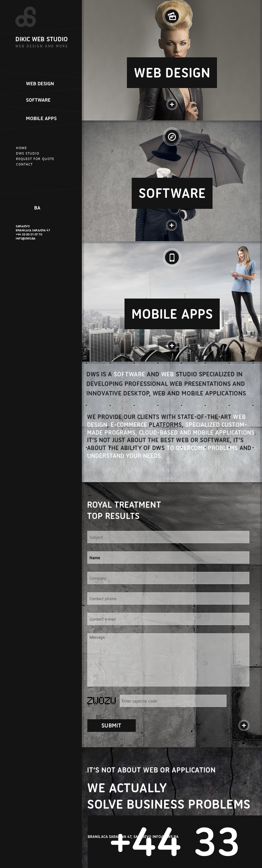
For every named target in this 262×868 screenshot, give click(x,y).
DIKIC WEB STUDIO (42, 39)
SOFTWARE (38, 100)
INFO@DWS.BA (26, 238)
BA (37, 208)
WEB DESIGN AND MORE (42, 46)
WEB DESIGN (40, 84)
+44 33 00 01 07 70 (29, 234)
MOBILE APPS (41, 118)
